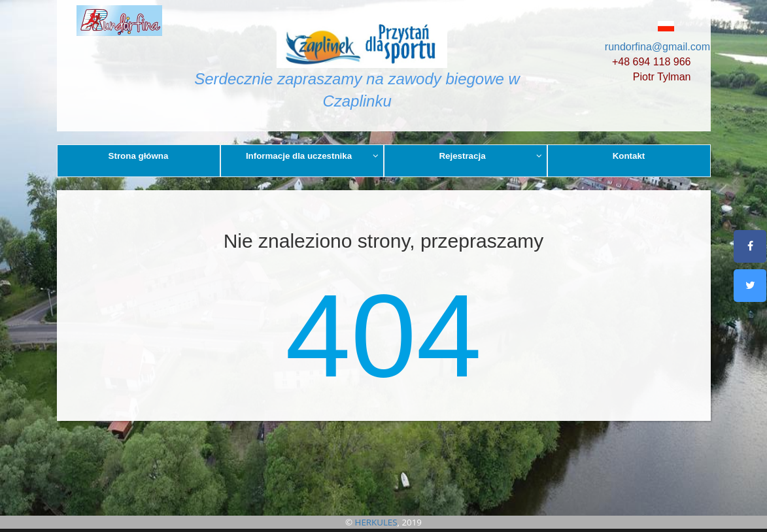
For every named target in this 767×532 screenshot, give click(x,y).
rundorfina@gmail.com (657, 47)
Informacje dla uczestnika (312, 156)
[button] (648, 26)
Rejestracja (490, 156)
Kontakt (629, 156)
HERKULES (376, 522)
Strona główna (139, 156)
